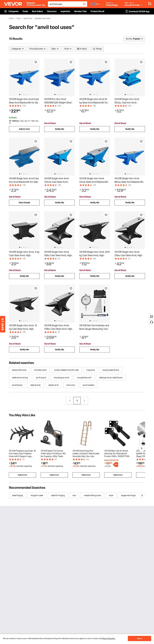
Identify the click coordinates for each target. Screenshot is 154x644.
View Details (24, 202)
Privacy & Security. (108, 638)
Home (11, 18)
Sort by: (129, 39)
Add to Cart (24, 129)
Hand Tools (28, 18)
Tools (18, 18)
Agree (140, 638)
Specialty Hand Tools (42, 18)
